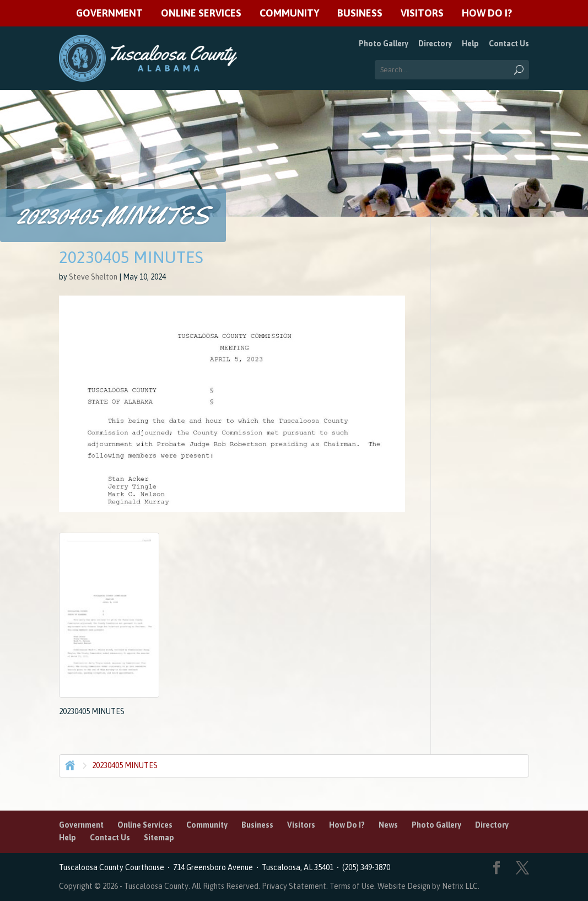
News (388, 825)
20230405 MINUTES (125, 765)
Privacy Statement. (295, 886)
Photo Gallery (384, 44)
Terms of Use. (354, 886)
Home (69, 764)
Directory (435, 44)
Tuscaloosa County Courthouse (113, 867)
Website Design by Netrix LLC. (428, 886)
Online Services (201, 14)
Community (289, 14)
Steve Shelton (93, 277)
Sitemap (159, 838)
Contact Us (509, 44)
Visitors (422, 14)
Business (360, 14)
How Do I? (487, 14)
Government (109, 14)
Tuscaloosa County (156, 886)
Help (470, 44)
